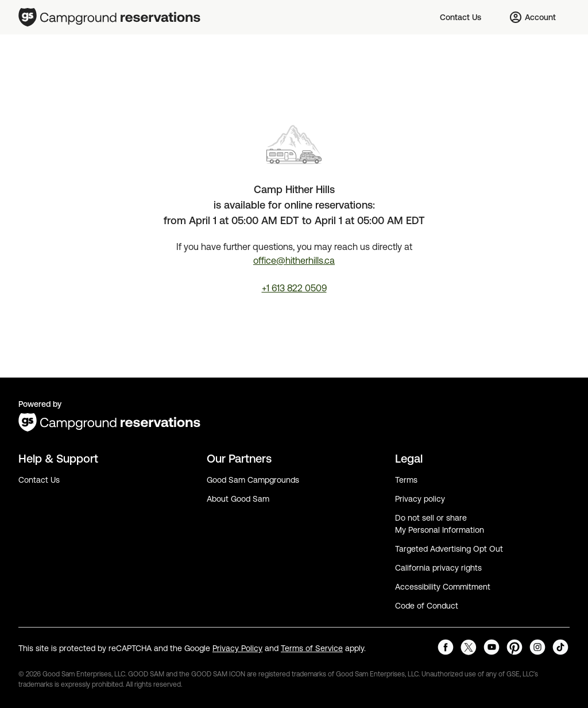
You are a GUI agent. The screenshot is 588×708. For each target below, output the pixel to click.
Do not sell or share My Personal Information (440, 524)
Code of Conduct (427, 606)
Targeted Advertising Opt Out (449, 549)
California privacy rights (438, 568)
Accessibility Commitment (443, 587)
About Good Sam (238, 499)
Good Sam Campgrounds (253, 480)
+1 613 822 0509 (294, 288)
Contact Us (39, 480)
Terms (406, 480)
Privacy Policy (237, 648)
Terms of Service (312, 648)
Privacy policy (420, 499)
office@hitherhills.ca (294, 260)
